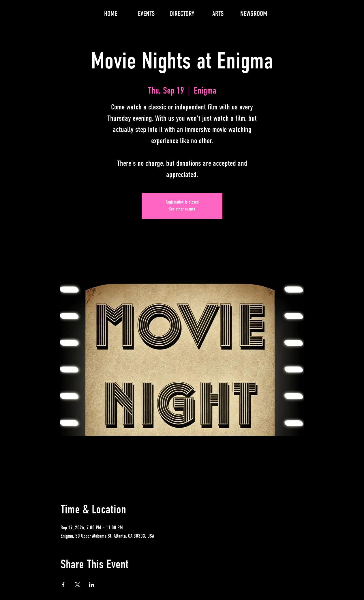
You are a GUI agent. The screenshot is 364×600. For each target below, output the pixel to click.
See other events (182, 209)
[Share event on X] (77, 585)
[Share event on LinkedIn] (92, 585)
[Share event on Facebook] (63, 585)
